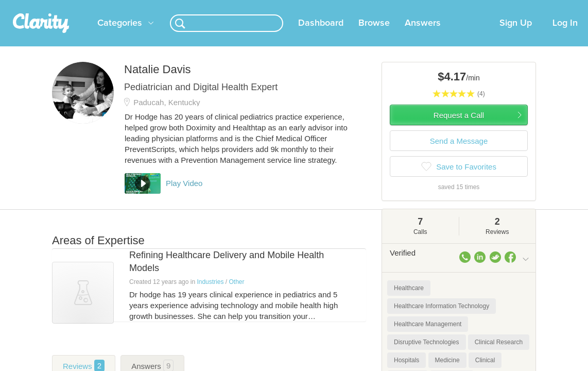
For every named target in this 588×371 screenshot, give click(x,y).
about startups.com (548, 7)
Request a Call (459, 128)
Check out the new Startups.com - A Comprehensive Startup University (399, 7)
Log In (565, 36)
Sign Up (516, 36)
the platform (55, 6)
